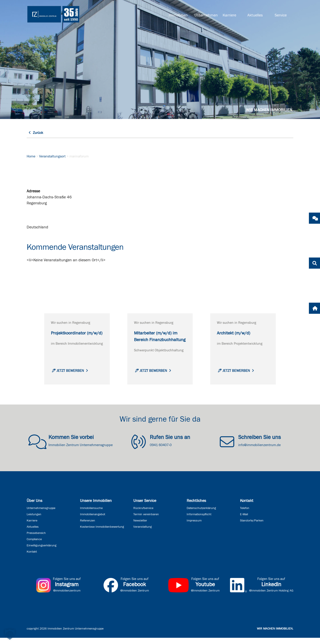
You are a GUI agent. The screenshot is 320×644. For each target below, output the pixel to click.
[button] (10, 634)
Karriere (229, 15)
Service (281, 15)
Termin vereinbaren (146, 521)
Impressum (194, 527)
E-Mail (244, 521)
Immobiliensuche (91, 514)
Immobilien (178, 15)
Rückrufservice (143, 514)
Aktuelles (255, 15)
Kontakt (32, 558)
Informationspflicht (199, 521)
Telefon (245, 514)
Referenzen (88, 527)
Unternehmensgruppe (41, 514)
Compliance (34, 545)
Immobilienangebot (93, 521)
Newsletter (140, 527)
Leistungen (34, 521)
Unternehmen (206, 15)
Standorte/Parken (252, 527)
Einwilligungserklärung (42, 552)
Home (31, 156)
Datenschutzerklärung (201, 514)
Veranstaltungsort (52, 156)
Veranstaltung (143, 533)
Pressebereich (36, 539)
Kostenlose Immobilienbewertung (102, 533)
